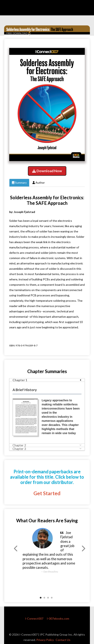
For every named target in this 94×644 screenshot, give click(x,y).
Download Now (47, 171)
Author (39, 183)
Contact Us (63, 640)
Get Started (47, 493)
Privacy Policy (45, 640)
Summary (19, 183)
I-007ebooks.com (58, 618)
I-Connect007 (34, 618)
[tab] (47, 380)
